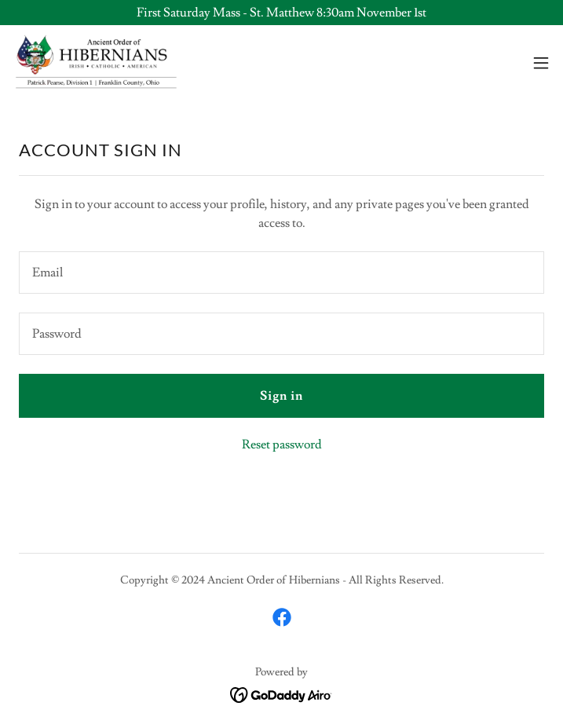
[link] (96, 63)
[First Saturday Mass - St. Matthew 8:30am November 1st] (281, 13)
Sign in (281, 396)
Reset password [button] (282, 444)
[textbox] (281, 273)
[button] (541, 63)
